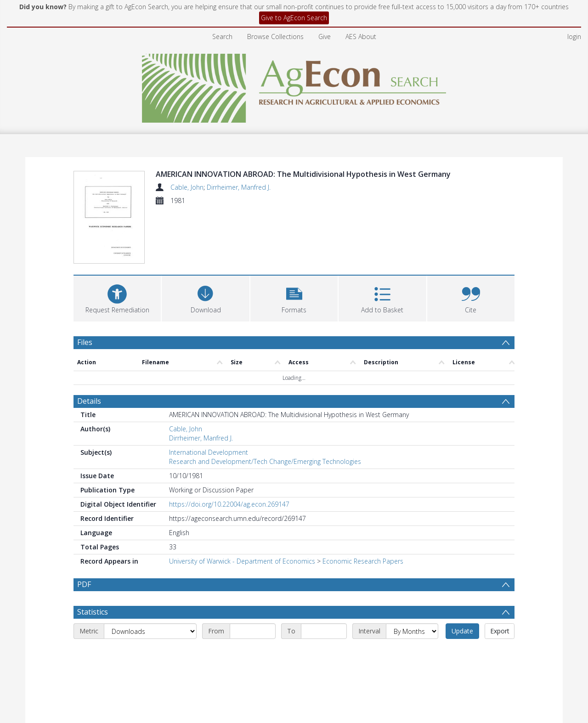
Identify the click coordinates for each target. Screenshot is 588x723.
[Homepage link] (294, 86)
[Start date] (253, 576)
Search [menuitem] (222, 37)
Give (325, 37)
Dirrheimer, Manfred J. (239, 187)
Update (462, 576)
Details (89, 346)
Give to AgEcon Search (294, 18)
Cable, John (187, 187)
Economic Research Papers (363, 506)
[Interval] (412, 576)
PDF (84, 529)
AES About (361, 37)
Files (85, 287)
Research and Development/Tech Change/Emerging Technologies (265, 406)
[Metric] (150, 576)
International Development (209, 397)
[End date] (324, 576)
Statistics (93, 557)
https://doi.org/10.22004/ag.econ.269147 (229, 449)
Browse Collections (275, 37)
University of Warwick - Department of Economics (242, 506)
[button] (294, 242)
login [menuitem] (574, 37)
